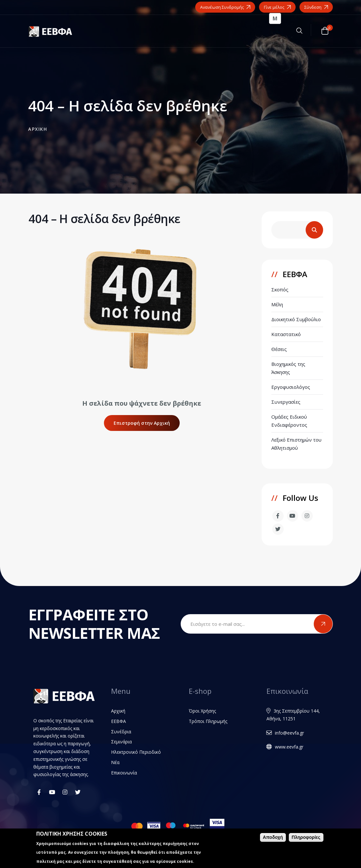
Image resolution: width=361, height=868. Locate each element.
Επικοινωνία (124, 773)
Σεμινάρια (121, 742)
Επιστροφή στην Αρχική (142, 423)
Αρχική (118, 711)
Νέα (115, 762)
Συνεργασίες (286, 402)
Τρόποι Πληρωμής (208, 721)
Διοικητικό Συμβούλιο (296, 319)
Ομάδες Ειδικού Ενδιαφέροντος (289, 421)
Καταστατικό (286, 334)
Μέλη (277, 304)
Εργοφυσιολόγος (291, 387)
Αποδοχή (273, 838)
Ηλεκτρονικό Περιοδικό (136, 752)
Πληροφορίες (306, 838)
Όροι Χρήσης (202, 711)
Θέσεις (279, 349)
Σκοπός (280, 289)
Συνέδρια (121, 732)
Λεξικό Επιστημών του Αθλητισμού (296, 444)
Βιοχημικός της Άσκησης (288, 368)
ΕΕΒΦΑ (118, 721)
